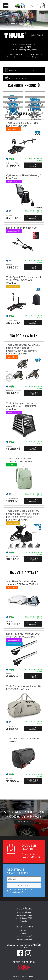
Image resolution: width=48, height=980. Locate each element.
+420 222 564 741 (16, 56)
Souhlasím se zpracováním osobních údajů (20, 891)
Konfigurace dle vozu (19, 70)
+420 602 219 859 (36, 56)
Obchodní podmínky (24, 915)
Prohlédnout (24, 822)
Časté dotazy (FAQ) (24, 918)
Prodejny (24, 921)
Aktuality (24, 930)
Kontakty (24, 933)
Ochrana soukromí (24, 936)
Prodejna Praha (15, 78)
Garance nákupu (24, 912)
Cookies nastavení (24, 939)
